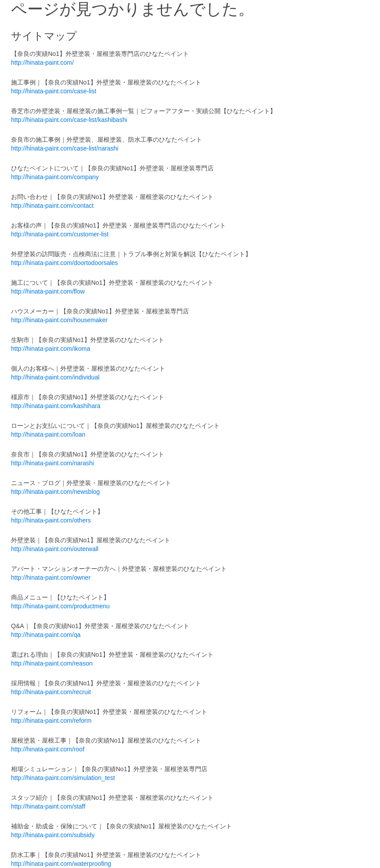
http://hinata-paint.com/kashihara (56, 406)
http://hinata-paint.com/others (51, 520)
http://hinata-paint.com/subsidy (53, 835)
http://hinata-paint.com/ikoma (51, 349)
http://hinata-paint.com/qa (46, 635)
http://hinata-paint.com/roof (48, 749)
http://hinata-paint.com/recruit (51, 692)
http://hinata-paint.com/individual (55, 377)
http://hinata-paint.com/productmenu (60, 606)
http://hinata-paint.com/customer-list (60, 234)
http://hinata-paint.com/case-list (54, 91)
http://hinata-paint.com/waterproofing (61, 864)
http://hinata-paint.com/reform (51, 721)
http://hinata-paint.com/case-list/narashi (65, 148)
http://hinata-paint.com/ (42, 63)
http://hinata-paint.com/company (55, 177)
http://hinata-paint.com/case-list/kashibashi (69, 120)
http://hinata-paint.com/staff (48, 806)
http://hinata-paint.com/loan (48, 434)
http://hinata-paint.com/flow (48, 291)
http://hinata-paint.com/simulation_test (63, 778)
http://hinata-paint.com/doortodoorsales (65, 263)
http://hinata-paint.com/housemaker (59, 320)
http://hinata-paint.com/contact (52, 206)
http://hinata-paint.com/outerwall (55, 549)
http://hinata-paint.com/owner (51, 577)
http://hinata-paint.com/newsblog (55, 492)
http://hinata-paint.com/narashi (52, 463)
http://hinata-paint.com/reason (52, 663)
